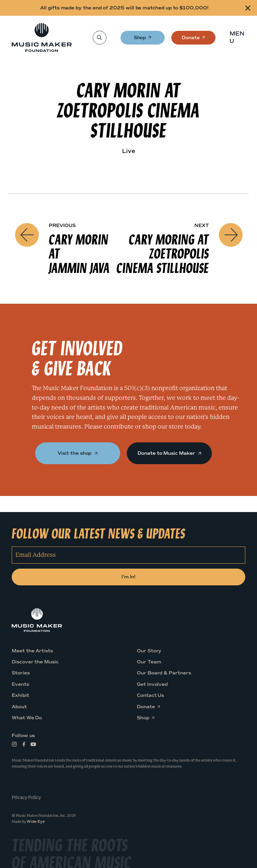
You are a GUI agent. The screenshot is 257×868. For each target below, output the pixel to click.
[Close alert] (248, 8)
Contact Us (150, 695)
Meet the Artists (32, 651)
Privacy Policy (26, 797)
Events (20, 684)
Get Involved (152, 684)
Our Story (149, 651)
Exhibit (20, 695)
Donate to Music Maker (169, 453)
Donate (191, 40)
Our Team (149, 662)
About (19, 707)
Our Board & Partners (164, 673)
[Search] (99, 38)
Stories (21, 673)
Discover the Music (35, 662)
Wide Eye (36, 822)
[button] (239, 38)
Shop (140, 40)
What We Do (27, 718)
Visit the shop (77, 453)
